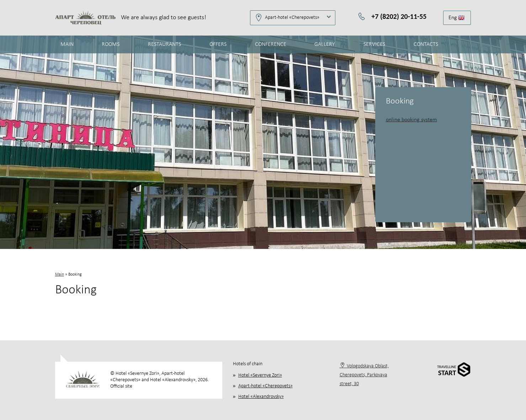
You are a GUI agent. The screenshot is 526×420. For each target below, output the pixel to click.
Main (60, 275)
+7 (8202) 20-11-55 (399, 16)
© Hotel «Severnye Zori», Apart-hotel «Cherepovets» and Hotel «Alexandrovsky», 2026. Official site (160, 380)
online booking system (411, 120)
